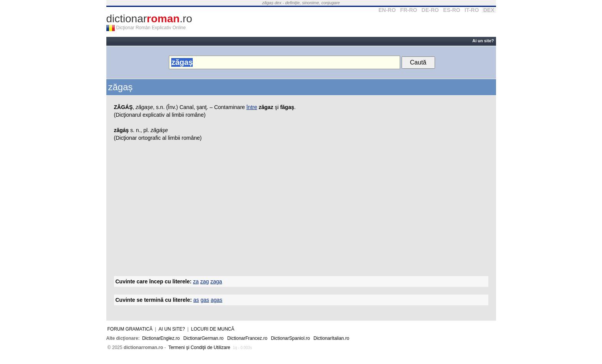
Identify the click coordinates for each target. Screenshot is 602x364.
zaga (216, 281)
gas (205, 300)
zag (204, 281)
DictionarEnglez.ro (161, 338)
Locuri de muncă (213, 329)
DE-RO (430, 10)
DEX (489, 10)
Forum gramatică (130, 329)
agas (217, 300)
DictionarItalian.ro (331, 338)
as (196, 300)
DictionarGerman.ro (204, 338)
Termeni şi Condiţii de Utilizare (199, 347)
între (252, 107)
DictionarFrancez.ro (247, 338)
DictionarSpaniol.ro (290, 338)
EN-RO (387, 10)
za (196, 281)
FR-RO (408, 10)
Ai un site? (483, 41)
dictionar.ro (149, 19)
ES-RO (451, 10)
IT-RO (472, 10)
